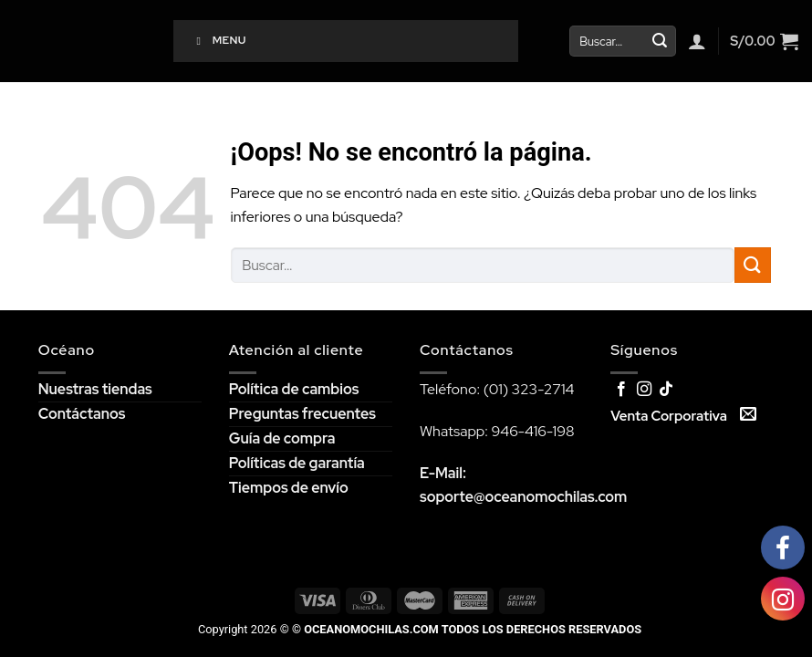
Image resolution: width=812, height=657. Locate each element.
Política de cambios (294, 389)
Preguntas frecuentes (302, 414)
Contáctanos (82, 414)
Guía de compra (282, 438)
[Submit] (660, 41)
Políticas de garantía (297, 463)
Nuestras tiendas (95, 389)
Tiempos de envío (289, 488)
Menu (219, 40)
